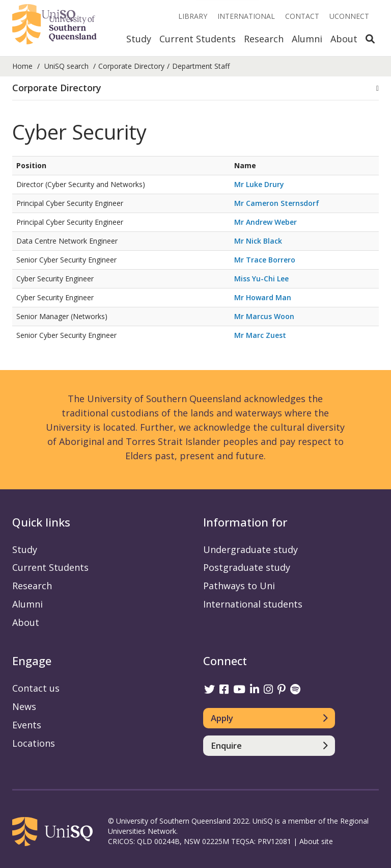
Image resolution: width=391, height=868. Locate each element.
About (344, 39)
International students (253, 604)
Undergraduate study (250, 549)
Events (27, 725)
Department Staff (201, 66)
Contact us (36, 688)
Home (22, 66)
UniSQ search (66, 66)
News (24, 706)
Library (193, 16)
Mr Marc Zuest (260, 335)
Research (264, 39)
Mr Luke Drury (259, 184)
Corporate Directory (131, 66)
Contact (302, 16)
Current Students (198, 39)
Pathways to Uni (239, 586)
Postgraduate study (247, 567)
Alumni (307, 39)
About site (316, 841)
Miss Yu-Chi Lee (261, 279)
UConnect (349, 16)
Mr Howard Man (263, 297)
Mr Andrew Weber (266, 222)
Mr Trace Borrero (265, 260)
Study (139, 39)
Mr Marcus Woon (264, 316)
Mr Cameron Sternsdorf (277, 203)
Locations (34, 743)
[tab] (195, 88)
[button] (195, 88)
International (246, 16)
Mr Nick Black (258, 241)
